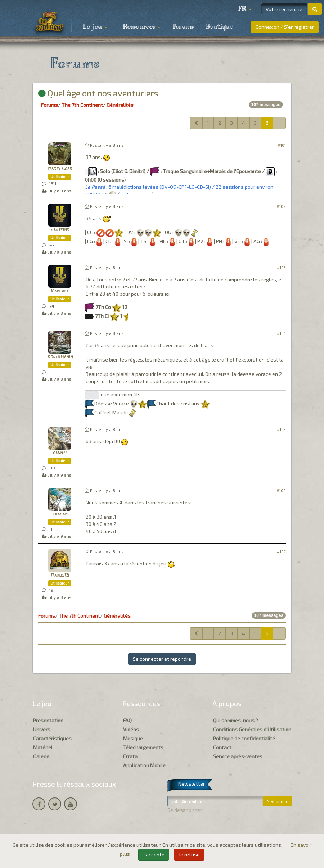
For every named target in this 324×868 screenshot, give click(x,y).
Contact (222, 747)
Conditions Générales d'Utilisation (252, 729)
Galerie (41, 756)
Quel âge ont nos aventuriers (98, 93)
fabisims (60, 230)
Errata (130, 756)
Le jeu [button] (95, 27)
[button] (245, 9)
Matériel (43, 747)
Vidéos (131, 729)
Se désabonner (185, 810)
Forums (183, 27)
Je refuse (189, 855)
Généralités (120, 105)
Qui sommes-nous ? (236, 720)
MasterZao (60, 169)
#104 (281, 333)
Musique (133, 738)
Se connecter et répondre (162, 659)
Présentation (48, 720)
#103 (281, 267)
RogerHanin (60, 357)
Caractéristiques (52, 738)
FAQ (127, 720)
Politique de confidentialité (244, 738)
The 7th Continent (82, 105)
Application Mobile (144, 765)
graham (60, 514)
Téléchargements (143, 747)
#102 (281, 206)
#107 (281, 552)
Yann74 (60, 453)
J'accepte (154, 855)
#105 (281, 429)
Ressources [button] (142, 27)
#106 (281, 490)
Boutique (219, 27)
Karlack (60, 291)
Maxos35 (60, 575)
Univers (42, 729)
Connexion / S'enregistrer (285, 27)
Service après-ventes (238, 756)
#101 (282, 145)
